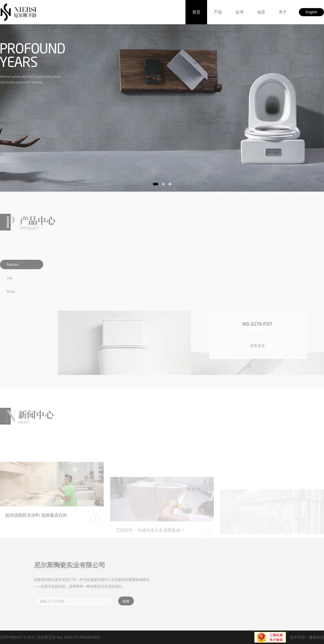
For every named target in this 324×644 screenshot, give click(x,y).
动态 (261, 12)
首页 (196, 12)
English (311, 12)
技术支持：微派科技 (307, 637)
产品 (218, 12)
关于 (283, 12)
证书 (239, 12)
